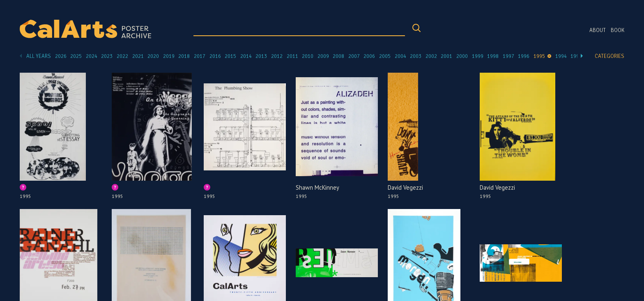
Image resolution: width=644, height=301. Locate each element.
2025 (76, 56)
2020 (153, 56)
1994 (561, 56)
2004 (400, 56)
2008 (338, 56)
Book (618, 30)
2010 (308, 56)
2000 (462, 56)
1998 (493, 56)
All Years (39, 56)
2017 (200, 56)
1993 (576, 56)
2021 (138, 56)
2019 (169, 56)
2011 (292, 56)
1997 (508, 56)
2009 (323, 56)
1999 (478, 56)
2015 (230, 56)
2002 (431, 56)
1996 (524, 56)
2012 (277, 56)
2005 (385, 56)
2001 (446, 56)
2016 (215, 56)
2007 (354, 56)
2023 (107, 56)
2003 (416, 56)
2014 (246, 56)
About (598, 30)
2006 (369, 56)
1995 (539, 56)
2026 (61, 56)
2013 (261, 56)
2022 (122, 56)
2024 (92, 56)
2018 (184, 56)
